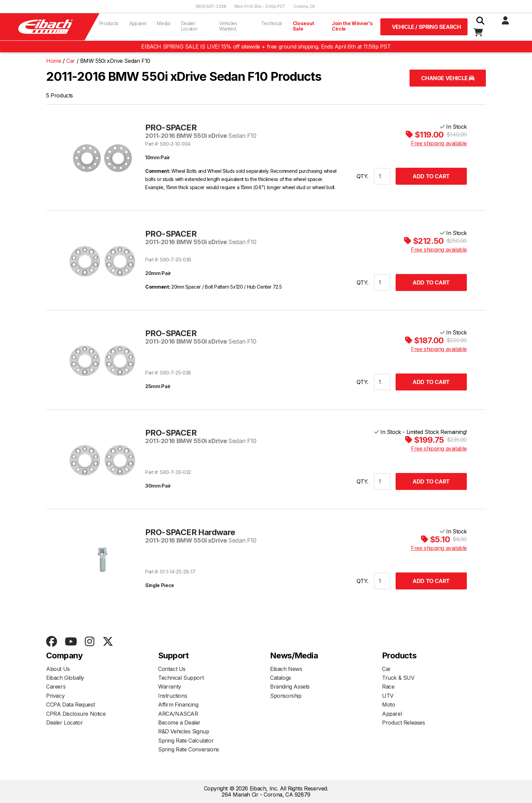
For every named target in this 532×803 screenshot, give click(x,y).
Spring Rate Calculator (186, 741)
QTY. (363, 176)
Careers (56, 687)
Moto (388, 705)
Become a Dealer (179, 723)
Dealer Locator (189, 26)
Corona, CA (304, 6)
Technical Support (181, 678)
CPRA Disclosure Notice (76, 714)
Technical (272, 23)
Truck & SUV (398, 678)
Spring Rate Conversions (189, 749)
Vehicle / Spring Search (426, 27)
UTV (388, 696)
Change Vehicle (448, 78)
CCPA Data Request (70, 705)
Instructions (173, 696)
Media (163, 23)
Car (386, 669)
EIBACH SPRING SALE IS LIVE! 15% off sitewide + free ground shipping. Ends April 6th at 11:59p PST (266, 47)
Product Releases (404, 723)
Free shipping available (439, 143)
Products (109, 23)
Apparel (138, 23)
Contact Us (172, 669)
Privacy (55, 696)
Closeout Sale (303, 26)
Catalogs (281, 678)
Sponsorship (286, 696)
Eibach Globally (65, 678)
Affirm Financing (178, 705)
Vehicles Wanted (228, 26)
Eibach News (286, 669)
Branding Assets (290, 687)
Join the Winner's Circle (352, 26)
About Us (58, 669)
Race (388, 687)
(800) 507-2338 (211, 6)
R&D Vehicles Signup (184, 731)
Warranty (170, 687)
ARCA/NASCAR (178, 714)
